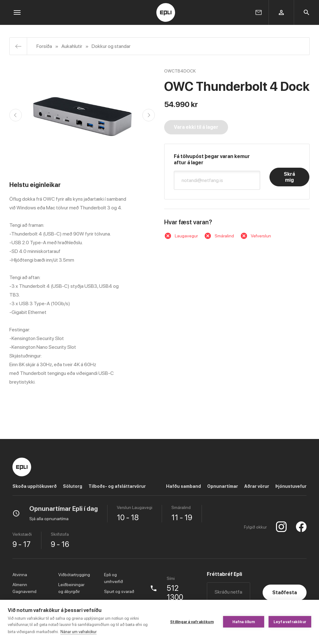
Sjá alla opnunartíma (49, 519)
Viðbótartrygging (74, 575)
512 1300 (175, 593)
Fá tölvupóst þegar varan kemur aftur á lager (212, 159)
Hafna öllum (244, 622)
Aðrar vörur (257, 486)
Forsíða (44, 46)
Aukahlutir (72, 46)
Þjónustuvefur (291, 486)
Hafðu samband (183, 486)
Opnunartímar (223, 486)
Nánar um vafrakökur (79, 632)
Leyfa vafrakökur (290, 622)
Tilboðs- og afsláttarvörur (117, 486)
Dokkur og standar (111, 46)
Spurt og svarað (119, 591)
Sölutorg (73, 486)
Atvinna (20, 575)
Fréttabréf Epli (224, 574)
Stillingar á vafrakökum (192, 622)
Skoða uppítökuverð (35, 486)
